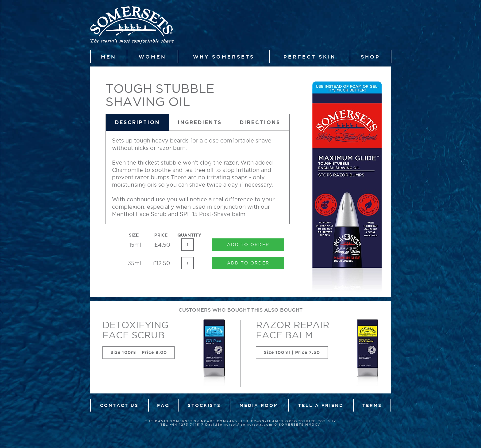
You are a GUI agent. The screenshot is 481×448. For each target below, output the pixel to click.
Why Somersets (224, 57)
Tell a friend (321, 405)
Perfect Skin (310, 57)
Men (109, 57)
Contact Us (119, 405)
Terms (372, 405)
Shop (370, 57)
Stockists (204, 405)
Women (152, 57)
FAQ (163, 405)
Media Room (259, 405)
